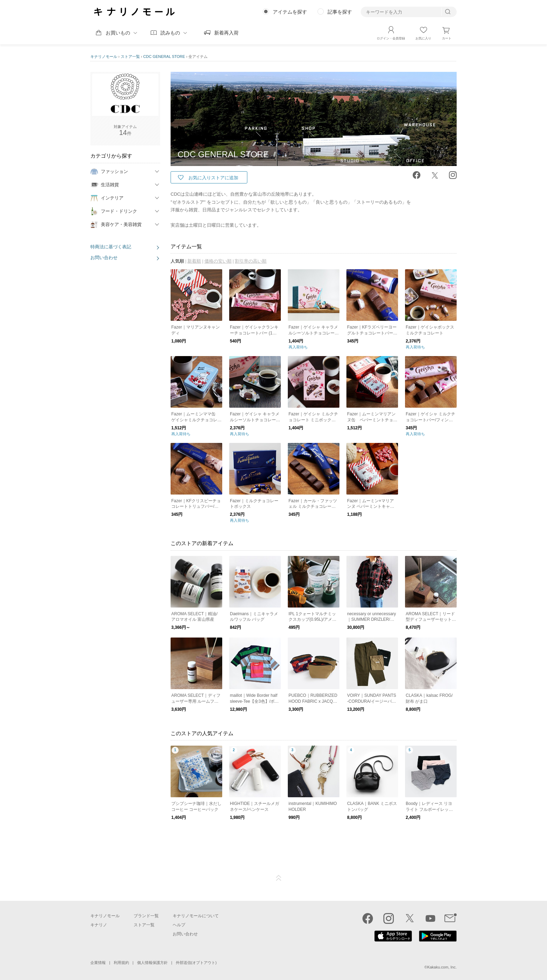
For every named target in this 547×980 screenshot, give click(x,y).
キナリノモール (104, 56)
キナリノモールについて (196, 916)
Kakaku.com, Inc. (442, 967)
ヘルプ (179, 925)
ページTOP (279, 878)
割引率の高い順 (251, 261)
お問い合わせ (104, 258)
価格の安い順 (218, 261)
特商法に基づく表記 (111, 247)
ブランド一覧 (146, 916)
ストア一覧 (130, 56)
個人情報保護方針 (152, 963)
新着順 (194, 261)
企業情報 (98, 963)
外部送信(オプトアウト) (196, 963)
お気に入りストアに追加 (213, 178)
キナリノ (99, 925)
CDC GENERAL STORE (164, 56)
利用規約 (121, 963)
